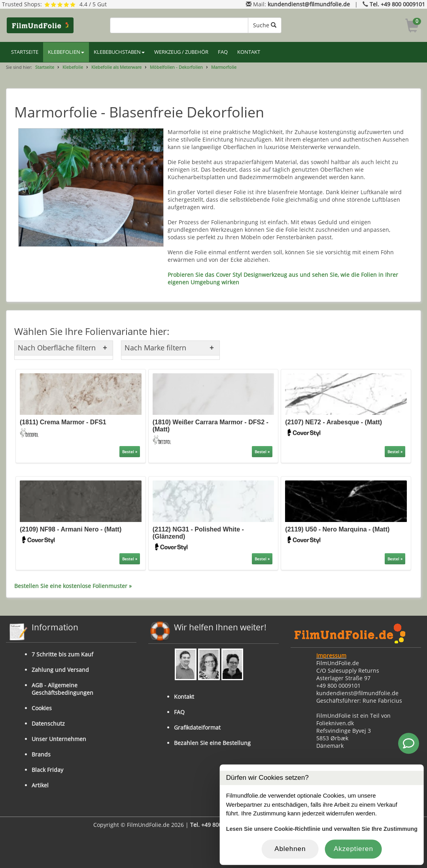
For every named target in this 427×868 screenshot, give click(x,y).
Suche (265, 25)
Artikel (40, 785)
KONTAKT (249, 52)
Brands (41, 754)
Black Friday (47, 770)
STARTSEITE (25, 52)
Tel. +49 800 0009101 (397, 4)
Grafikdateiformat (197, 727)
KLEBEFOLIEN (66, 52)
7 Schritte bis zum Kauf (62, 654)
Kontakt (184, 697)
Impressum (331, 655)
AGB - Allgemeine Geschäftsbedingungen (62, 689)
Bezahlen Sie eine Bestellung (212, 743)
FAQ (223, 52)
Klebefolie (73, 67)
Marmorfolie (224, 67)
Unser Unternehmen (59, 739)
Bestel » (130, 452)
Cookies (42, 708)
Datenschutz (48, 723)
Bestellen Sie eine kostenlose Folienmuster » (73, 586)
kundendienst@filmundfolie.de (309, 4)
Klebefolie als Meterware (116, 67)
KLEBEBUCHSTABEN (119, 52)
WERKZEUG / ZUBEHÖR (181, 52)
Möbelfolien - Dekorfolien (176, 67)
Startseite (45, 67)
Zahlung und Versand (60, 670)
